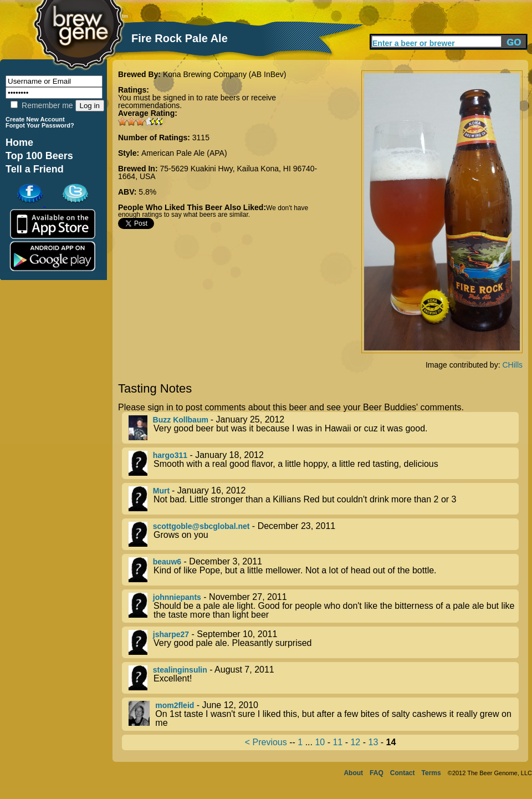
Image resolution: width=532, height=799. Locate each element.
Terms (431, 773)
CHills (512, 365)
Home (19, 143)
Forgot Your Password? (40, 125)
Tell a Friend (35, 169)
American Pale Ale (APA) (184, 153)
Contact (403, 773)
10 (320, 742)
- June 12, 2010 (324, 714)
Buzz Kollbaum (182, 420)
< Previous (266, 742)
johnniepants (177, 597)
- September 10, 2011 (324, 642)
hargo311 (170, 455)
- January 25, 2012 (324, 428)
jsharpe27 (171, 634)
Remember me (42, 105)
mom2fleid (175, 705)
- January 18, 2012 (324, 463)
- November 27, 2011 (324, 606)
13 (373, 742)
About (353, 773)
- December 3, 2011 (324, 570)
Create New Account (35, 119)
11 (337, 742)
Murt (162, 491)
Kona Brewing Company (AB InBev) (225, 74)
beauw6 (167, 562)
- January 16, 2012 (324, 499)
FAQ (377, 773)
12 (355, 742)
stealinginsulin (180, 670)
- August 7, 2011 (324, 678)
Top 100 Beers (39, 156)
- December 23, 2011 (324, 534)
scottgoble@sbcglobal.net (201, 526)
